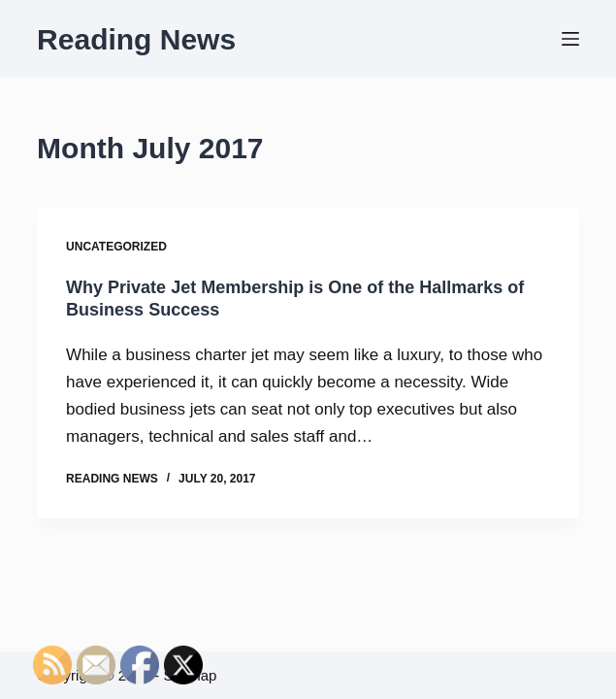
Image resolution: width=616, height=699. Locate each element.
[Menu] (570, 39)
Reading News (136, 39)
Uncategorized (116, 247)
